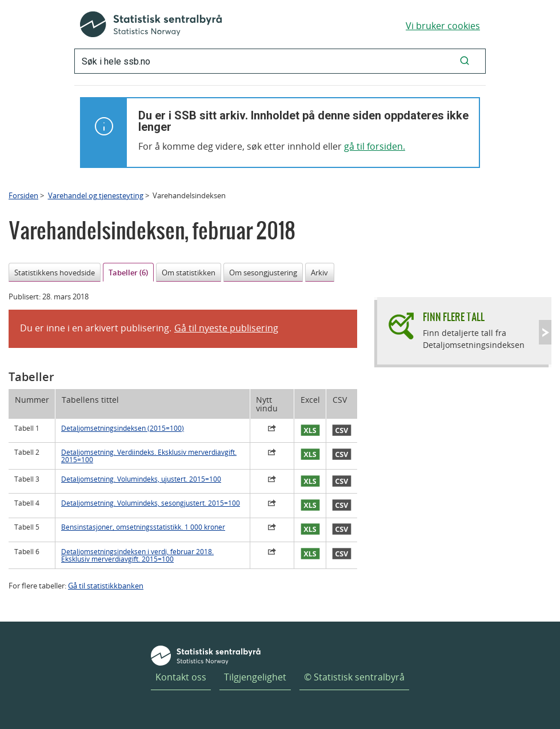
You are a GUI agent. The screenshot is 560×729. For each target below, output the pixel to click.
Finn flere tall (454, 317)
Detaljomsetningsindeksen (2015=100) (123, 428)
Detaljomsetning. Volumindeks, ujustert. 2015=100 (141, 479)
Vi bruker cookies (443, 26)
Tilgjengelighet (255, 677)
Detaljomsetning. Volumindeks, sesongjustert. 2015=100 (151, 503)
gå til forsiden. (375, 146)
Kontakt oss (181, 677)
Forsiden (23, 195)
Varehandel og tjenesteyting (96, 195)
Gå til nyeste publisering (226, 328)
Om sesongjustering (263, 273)
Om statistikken (189, 273)
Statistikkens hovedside (55, 273)
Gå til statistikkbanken (106, 586)
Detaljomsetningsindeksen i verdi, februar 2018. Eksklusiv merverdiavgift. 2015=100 (137, 555)
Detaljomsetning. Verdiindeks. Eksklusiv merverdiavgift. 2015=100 (149, 456)
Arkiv (319, 273)
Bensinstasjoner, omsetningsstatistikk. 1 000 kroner (143, 527)
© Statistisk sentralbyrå (354, 677)
